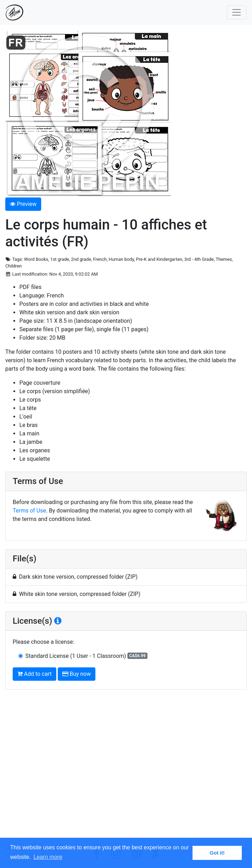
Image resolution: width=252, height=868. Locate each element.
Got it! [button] (217, 853)
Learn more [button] (48, 857)
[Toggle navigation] (237, 12)
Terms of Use (29, 511)
